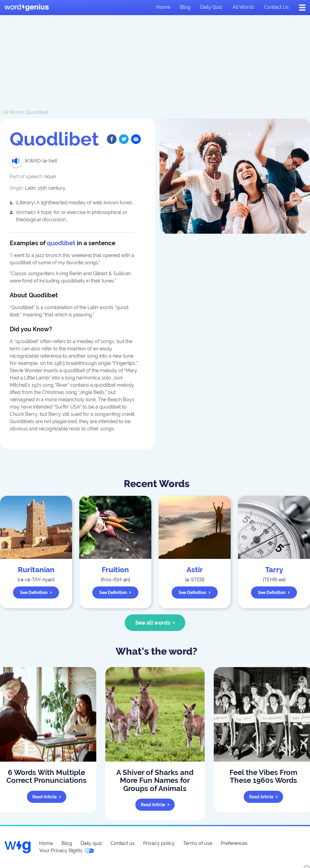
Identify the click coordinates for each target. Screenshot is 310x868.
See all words (155, 623)
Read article (47, 797)
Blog (185, 7)
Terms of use (198, 843)
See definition (36, 593)
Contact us (276, 7)
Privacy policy (159, 843)
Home (163, 7)
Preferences (234, 843)
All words (243, 7)
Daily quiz (211, 7)
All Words (13, 112)
